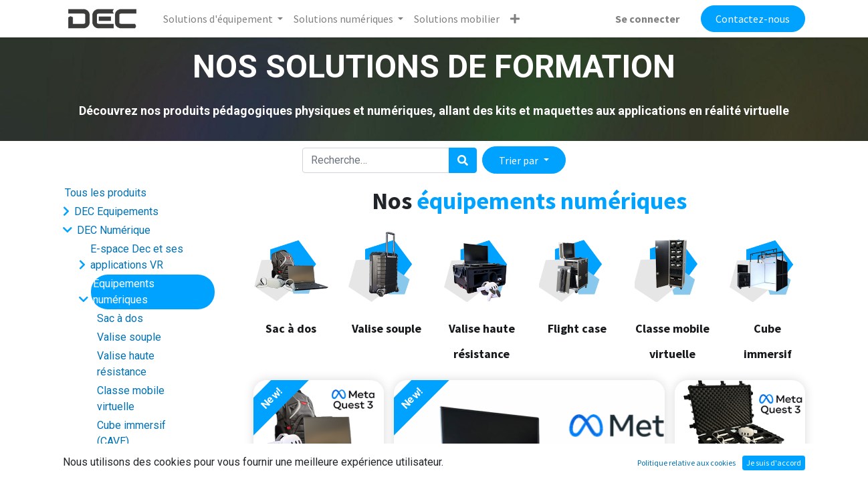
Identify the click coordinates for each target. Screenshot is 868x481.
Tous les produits (106, 193)
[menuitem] (457, 19)
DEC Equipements (116, 211)
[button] (515, 19)
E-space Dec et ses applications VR (137, 257)
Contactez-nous (753, 19)
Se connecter (647, 19)
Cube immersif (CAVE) (131, 433)
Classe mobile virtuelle (131, 398)
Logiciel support (128, 460)
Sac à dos (120, 318)
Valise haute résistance (126, 364)
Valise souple (129, 337)
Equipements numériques (124, 292)
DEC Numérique (114, 230)
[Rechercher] (463, 160)
